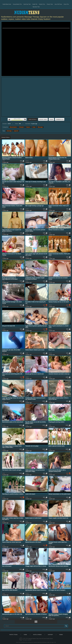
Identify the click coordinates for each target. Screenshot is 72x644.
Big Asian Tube (36, 7)
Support (50, 635)
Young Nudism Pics (17, 4)
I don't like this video (25, 119)
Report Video (43, 119)
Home (25, 635)
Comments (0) (60, 119)
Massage (40, 127)
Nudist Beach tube (7, 4)
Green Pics (66, 4)
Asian (34, 127)
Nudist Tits (35, 4)
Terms (61, 635)
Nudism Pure (42, 4)
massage (9, 131)
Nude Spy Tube (27, 4)
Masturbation (13, 127)
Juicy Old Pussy (58, 4)
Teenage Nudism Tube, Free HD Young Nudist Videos (40, 638)
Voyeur (28, 127)
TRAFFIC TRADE (13, 635)
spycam (16, 131)
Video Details (33, 119)
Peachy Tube (50, 4)
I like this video (9, 119)
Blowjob (22, 127)
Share (51, 119)
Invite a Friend (37, 635)
